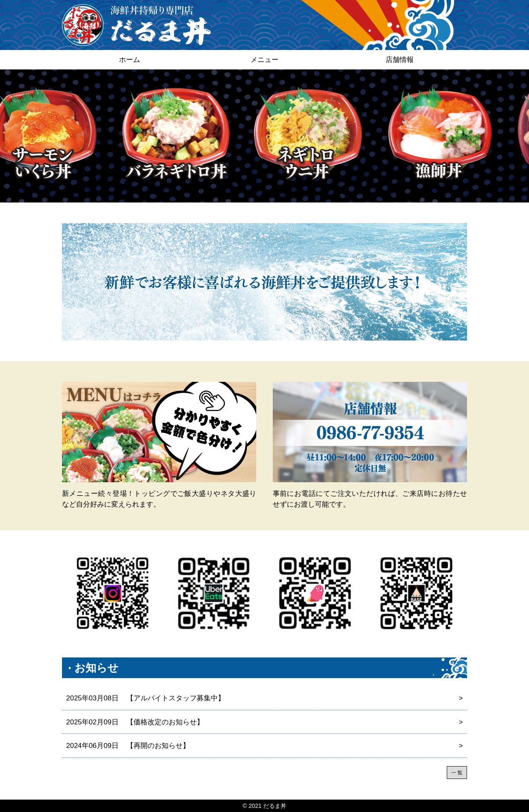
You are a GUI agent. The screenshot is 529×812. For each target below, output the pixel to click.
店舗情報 (400, 60)
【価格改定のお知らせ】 (264, 722)
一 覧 (457, 773)
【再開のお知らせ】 (264, 746)
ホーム (130, 60)
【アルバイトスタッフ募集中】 (264, 698)
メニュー (264, 60)
